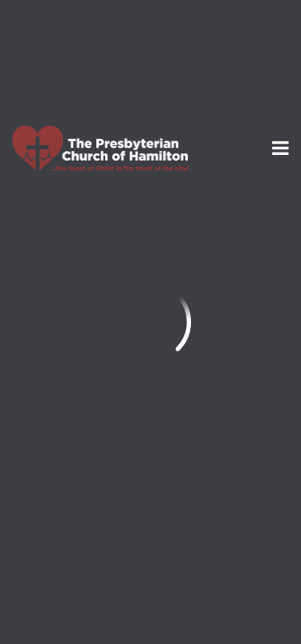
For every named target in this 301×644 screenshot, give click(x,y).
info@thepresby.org (75, 370)
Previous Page (82, 229)
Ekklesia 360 (151, 605)
